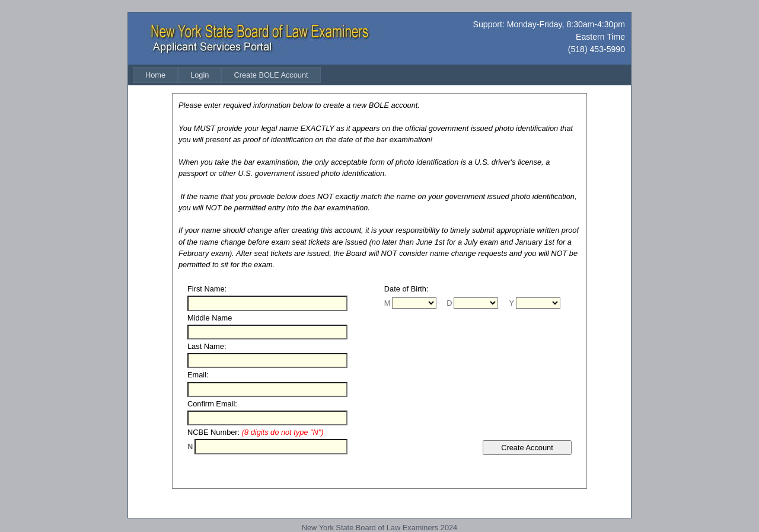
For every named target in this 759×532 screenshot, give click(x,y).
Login (200, 75)
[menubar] (227, 75)
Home (155, 75)
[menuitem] (155, 75)
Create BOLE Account (271, 75)
